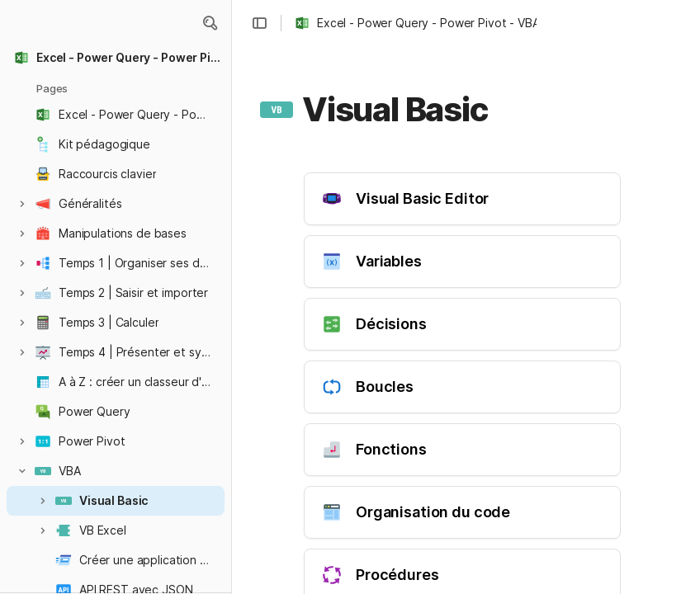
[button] (210, 23)
